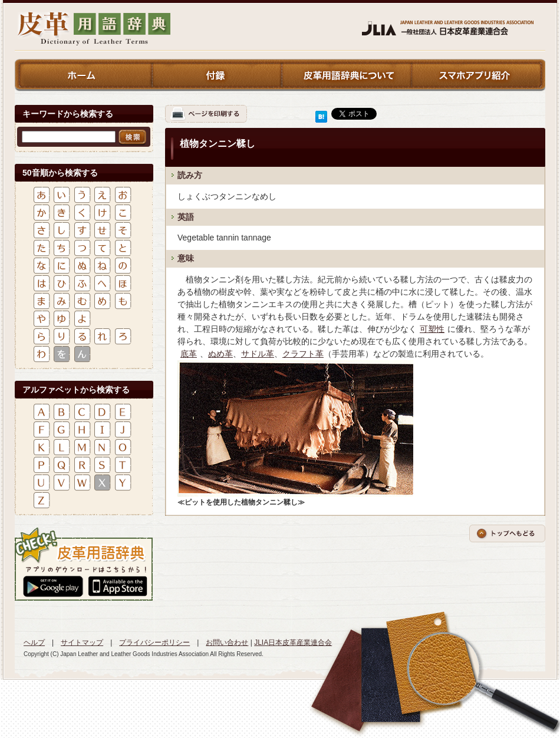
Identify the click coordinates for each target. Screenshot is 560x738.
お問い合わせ (227, 643)
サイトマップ (82, 643)
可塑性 (432, 329)
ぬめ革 (220, 354)
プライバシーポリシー (154, 643)
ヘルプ (34, 643)
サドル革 (258, 354)
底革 (189, 354)
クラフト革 (303, 354)
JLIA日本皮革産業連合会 (293, 643)
